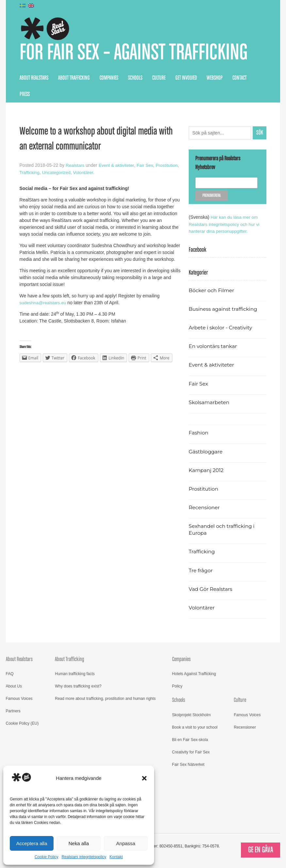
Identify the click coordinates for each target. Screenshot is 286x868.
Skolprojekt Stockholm (191, 715)
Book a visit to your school (195, 728)
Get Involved (186, 79)
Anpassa (126, 843)
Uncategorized (83, 173)
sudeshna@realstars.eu (44, 303)
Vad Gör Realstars (211, 589)
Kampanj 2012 (207, 471)
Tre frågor (201, 571)
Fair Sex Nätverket (188, 765)
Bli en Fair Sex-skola (190, 740)
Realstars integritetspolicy (84, 857)
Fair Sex (147, 166)
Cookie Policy (47, 857)
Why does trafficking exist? (78, 687)
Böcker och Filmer (212, 291)
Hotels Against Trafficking (194, 674)
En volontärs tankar (214, 347)
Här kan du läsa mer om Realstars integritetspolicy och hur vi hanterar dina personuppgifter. (225, 225)
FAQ (10, 674)
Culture (159, 79)
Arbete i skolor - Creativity (222, 328)
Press (25, 95)
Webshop (215, 79)
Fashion (199, 433)
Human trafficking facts (75, 674)
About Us (14, 687)
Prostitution (31, 173)
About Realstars (34, 79)
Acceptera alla (32, 843)
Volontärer (111, 173)
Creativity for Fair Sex (191, 752)
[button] (144, 778)
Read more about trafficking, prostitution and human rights (105, 699)
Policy (177, 687)
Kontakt (116, 857)
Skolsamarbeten (210, 403)
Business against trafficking (224, 309)
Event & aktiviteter (118, 166)
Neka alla (79, 843)
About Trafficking (74, 79)
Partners (13, 712)
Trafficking (55, 173)
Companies (109, 79)
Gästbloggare (206, 452)
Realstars (75, 166)
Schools (135, 79)
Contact (239, 79)
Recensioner (205, 508)
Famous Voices (19, 699)
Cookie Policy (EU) (22, 724)
